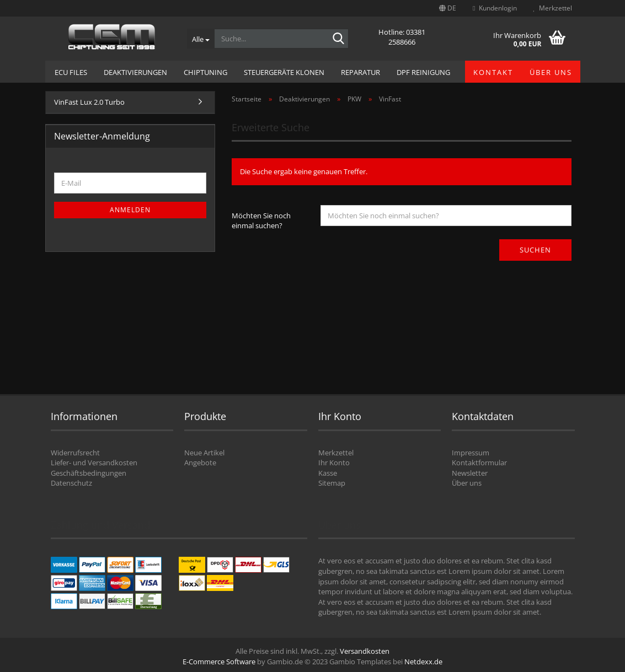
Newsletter (470, 473)
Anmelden (130, 210)
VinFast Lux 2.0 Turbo (89, 102)
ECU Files (71, 72)
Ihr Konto (334, 463)
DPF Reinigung (423, 72)
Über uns (551, 72)
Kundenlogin (495, 8)
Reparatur (360, 72)
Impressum (471, 453)
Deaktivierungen (135, 72)
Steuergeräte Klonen (284, 72)
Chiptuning (205, 72)
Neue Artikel (204, 453)
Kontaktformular (479, 463)
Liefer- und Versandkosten (94, 463)
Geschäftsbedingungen (89, 473)
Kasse (328, 473)
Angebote (200, 463)
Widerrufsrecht (75, 453)
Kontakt (493, 72)
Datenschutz (71, 483)
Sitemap (332, 483)
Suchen (535, 250)
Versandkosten (365, 651)
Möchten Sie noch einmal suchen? (261, 221)
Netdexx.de (423, 662)
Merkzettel (553, 8)
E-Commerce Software (219, 662)
